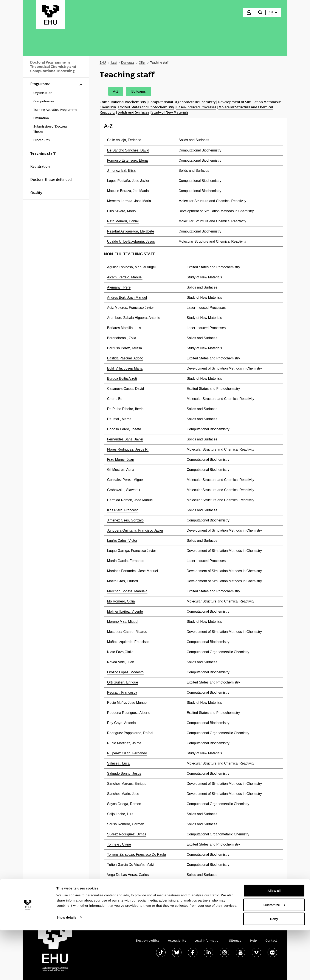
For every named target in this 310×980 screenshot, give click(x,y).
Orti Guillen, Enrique (123, 682)
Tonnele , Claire (119, 844)
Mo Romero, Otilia (121, 601)
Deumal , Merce (119, 419)
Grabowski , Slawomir (124, 490)
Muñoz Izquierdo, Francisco (128, 642)
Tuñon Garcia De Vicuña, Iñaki (130, 865)
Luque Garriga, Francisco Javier (132, 551)
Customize (274, 954)
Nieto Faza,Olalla (120, 652)
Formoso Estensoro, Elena (128, 160)
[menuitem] (273, 12)
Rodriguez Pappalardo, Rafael (130, 733)
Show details (66, 967)
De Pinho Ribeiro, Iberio (125, 409)
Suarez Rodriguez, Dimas (127, 834)
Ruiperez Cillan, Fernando (127, 753)
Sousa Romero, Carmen (126, 824)
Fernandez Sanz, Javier (125, 439)
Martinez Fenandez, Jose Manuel (133, 571)
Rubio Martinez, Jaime (124, 743)
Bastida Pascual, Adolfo (125, 358)
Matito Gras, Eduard (123, 581)
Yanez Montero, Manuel (125, 885)
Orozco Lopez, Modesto (125, 672)
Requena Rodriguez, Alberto (129, 713)
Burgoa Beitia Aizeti (122, 378)
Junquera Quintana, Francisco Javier (135, 530)
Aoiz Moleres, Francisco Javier (131, 308)
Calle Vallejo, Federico (124, 140)
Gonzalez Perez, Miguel (125, 480)
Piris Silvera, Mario (122, 211)
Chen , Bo (115, 399)
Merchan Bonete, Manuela (127, 591)
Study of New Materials (170, 112)
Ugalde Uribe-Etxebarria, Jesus (131, 241)
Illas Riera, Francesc (123, 510)
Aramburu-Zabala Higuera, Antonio (134, 318)
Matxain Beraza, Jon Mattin (128, 191)
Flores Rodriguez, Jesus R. (128, 449)
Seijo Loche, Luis (120, 814)
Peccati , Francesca (122, 692)
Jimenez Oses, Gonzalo (125, 520)
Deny (274, 968)
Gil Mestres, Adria (121, 470)
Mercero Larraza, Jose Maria (129, 201)
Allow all (274, 940)
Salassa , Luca (119, 763)
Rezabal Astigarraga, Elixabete (131, 231)
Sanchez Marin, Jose (123, 794)
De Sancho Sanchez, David (128, 150)
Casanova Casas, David (126, 389)
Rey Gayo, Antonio (122, 723)
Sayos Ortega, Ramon (124, 804)
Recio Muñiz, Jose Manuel (127, 703)
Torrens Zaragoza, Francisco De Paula (137, 854)
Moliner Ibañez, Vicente (125, 611)
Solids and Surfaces (133, 112)
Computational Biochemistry (123, 102)
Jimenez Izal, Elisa (121, 171)
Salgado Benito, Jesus (124, 773)
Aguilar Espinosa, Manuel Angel (131, 267)
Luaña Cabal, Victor (122, 541)
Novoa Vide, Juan (121, 662)
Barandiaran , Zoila (122, 338)
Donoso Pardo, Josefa (124, 429)
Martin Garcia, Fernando (126, 561)
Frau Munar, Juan (121, 460)
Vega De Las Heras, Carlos (128, 875)
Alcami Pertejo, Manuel (125, 277)
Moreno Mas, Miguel (123, 622)
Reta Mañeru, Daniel (123, 221)
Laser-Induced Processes (196, 107)
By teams (139, 91)
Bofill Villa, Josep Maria (125, 368)
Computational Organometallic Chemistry (182, 102)
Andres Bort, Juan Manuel (127, 297)
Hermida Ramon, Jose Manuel (130, 500)
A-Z (116, 91)
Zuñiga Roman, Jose (123, 895)
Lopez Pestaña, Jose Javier (128, 181)
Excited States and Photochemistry (146, 107)
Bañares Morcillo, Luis (124, 328)
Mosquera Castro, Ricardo (127, 632)
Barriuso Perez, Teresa (125, 348)
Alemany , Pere (119, 287)
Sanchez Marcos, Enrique (127, 784)
